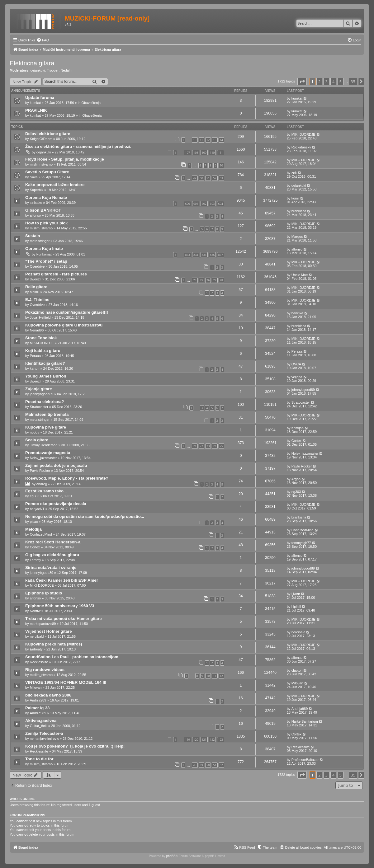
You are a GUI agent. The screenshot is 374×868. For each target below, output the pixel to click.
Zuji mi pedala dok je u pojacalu (56, 465)
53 (221, 178)
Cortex (296, 441)
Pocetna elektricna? (45, 402)
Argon (296, 479)
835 (204, 255)
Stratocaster (39, 407)
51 (208, 178)
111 (221, 153)
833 (187, 255)
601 (196, 204)
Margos (297, 237)
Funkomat (44, 254)
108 (196, 153)
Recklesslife (39, 662)
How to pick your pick (46, 223)
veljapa (297, 377)
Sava (34, 177)
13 (215, 140)
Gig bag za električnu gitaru (52, 555)
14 (221, 140)
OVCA (296, 364)
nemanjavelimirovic (45, 739)
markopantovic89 (43, 624)
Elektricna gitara (32, 63)
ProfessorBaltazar (305, 760)
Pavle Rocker (40, 471)
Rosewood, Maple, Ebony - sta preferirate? (67, 478)
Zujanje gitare (39, 389)
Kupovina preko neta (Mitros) (54, 644)
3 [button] (327, 82)
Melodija (33, 529)
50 (201, 178)
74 (195, 280)
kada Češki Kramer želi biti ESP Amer (62, 580)
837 (221, 255)
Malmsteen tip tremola (47, 414)
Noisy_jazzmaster (43, 458)
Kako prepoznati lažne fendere (55, 185)
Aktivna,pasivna (41, 721)
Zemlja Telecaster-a (44, 733)
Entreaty (36, 649)
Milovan (36, 687)
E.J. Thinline (37, 300)
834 (196, 255)
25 (221, 446)
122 (212, 740)
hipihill (35, 292)
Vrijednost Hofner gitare (49, 631)
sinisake (36, 203)
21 (195, 446)
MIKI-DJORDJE (303, 134)
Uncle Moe (300, 275)
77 (215, 280)
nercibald (37, 636)
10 (195, 140)
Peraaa (35, 356)
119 (187, 740)
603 (212, 204)
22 (201, 446)
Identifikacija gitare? (45, 363)
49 (195, 178)
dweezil (36, 279)
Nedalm (66, 70)
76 (208, 280)
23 (208, 446)
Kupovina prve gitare (46, 427)
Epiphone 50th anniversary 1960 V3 (60, 606)
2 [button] (319, 82)
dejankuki (38, 70)
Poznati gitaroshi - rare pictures (56, 274)
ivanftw (35, 611)
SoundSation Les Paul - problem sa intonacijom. (72, 657)
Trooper (53, 70)
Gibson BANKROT (43, 210)
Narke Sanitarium (305, 721)
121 (204, 740)
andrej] (42, 484)
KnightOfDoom (41, 139)
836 (212, 255)
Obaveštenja (91, 103)
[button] (302, 82)
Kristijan (298, 428)
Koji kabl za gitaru (43, 351)
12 (208, 140)
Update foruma (40, 98)
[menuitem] (43, 40)
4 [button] (333, 82)
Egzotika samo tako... (46, 491)
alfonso (35, 215)
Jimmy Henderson (44, 445)
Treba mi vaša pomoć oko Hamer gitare (64, 619)
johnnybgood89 (42, 394)
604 (221, 204)
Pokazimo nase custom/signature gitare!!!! (67, 312)
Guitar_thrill (39, 726)
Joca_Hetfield (40, 317)
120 (196, 740)
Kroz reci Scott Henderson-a (53, 542)
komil (296, 198)
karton (35, 368)
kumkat (35, 103)
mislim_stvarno (41, 164)
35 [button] (353, 82)
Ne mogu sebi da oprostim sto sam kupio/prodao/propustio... (85, 516)
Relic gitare (36, 287)
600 (187, 204)
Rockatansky (301, 147)
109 (204, 153)
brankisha (299, 211)
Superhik (37, 190)
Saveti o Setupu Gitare (47, 172)
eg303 (35, 496)
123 (221, 740)
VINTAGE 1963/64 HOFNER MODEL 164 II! (66, 682)
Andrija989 (38, 700)
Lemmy (36, 560)
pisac (34, 522)
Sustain (33, 236)
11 (201, 140)
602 (204, 204)
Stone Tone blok (41, 338)
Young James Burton (46, 376)
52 (215, 178)
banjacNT (37, 509)
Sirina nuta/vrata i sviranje (51, 568)
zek (294, 173)
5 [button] (341, 82)
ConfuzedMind (41, 534)
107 (187, 153)
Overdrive (37, 266)
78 (221, 280)
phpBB (171, 856)
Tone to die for (39, 759)
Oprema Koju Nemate (46, 197)
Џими (296, 594)
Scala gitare (37, 440)
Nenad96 (37, 330)
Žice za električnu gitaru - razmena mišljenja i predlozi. (78, 146)
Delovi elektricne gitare (48, 134)
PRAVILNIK (36, 110)
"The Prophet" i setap (46, 261)
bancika (297, 313)
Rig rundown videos (45, 670)
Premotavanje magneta (48, 453)
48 (195, 765)
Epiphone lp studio (44, 593)
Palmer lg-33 (37, 708)
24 (215, 446)
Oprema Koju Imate (44, 249)
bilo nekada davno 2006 (48, 695)
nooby (35, 432)
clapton (297, 670)
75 (201, 280)
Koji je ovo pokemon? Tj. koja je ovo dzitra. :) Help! (75, 746)
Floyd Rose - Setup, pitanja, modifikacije (65, 159)
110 (212, 153)
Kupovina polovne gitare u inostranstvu (64, 325)
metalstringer (40, 241)
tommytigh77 (301, 543)
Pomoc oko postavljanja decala (56, 504)
